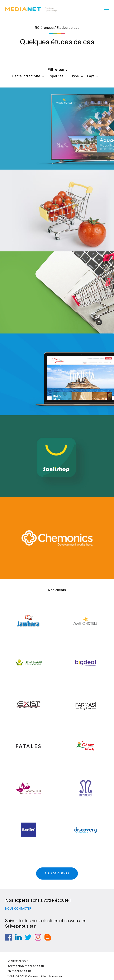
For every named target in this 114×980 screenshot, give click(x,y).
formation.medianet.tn (26, 966)
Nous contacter (18, 909)
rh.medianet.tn (19, 971)
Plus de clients (57, 873)
